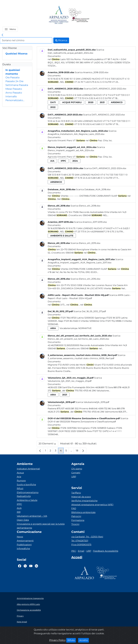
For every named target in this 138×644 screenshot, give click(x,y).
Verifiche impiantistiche (84, 501)
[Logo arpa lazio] (59, 15)
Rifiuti (20, 488)
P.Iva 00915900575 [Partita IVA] (81, 545)
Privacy (20, 616)
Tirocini (75, 524)
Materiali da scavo (81, 497)
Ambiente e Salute (27, 500)
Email (81, 551)
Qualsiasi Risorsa (16, 54)
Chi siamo (77, 469)
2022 (53, 107)
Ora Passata (12, 77)
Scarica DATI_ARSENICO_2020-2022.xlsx (105, 89)
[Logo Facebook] (20, 566)
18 (78, 451)
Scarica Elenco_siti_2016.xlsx (85, 279)
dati (53, 102)
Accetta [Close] (84, 640)
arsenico (117, 102)
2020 (91, 102)
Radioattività (24, 496)
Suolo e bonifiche (26, 485)
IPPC (19, 504)
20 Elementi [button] (48, 444)
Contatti (76, 473)
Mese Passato (14, 89)
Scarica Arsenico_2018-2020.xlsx (92, 72)
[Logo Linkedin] (36, 566)
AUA (19, 508)
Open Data (23, 520)
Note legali (22, 622)
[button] (10, 29)
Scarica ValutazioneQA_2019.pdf (92, 402)
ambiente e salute (62, 236)
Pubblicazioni (24, 545)
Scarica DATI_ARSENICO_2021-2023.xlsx (104, 115)
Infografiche (23, 549)
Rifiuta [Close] (72, 640)
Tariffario (76, 493)
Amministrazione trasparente (30, 598)
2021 (102, 102)
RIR (19, 512)
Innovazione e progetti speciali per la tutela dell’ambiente (41, 526)
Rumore (21, 481)
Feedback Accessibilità (106, 551)
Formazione (78, 520)
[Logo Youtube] (31, 566)
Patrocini (76, 516)
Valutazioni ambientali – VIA (32, 516)
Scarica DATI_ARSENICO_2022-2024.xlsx (105, 168)
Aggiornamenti (25, 541)
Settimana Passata (17, 85)
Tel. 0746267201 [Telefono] (80, 541)
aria (53, 328)
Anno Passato (14, 93)
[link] (2, 35)
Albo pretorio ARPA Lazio (28, 604)
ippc (63, 161)
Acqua (20, 473)
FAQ (74, 508)
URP (74, 477)
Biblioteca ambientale (83, 512)
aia (52, 161)
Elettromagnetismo (28, 492)
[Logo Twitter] (25, 566)
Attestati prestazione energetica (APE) (92, 505)
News (20, 537)
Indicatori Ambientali (28, 469)
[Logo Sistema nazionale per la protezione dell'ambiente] (79, 15)
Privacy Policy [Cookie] (57, 640)
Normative (85, 328)
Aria (19, 477)
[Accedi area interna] (77, 558)
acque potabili (72, 102)
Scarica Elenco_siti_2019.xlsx (85, 243)
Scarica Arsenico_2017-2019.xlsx (90, 222)
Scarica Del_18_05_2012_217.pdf (90, 311)
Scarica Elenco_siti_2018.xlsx (85, 206)
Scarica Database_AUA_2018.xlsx (93, 189)
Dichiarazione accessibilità (29, 610)
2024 (75, 161)
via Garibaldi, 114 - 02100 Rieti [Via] (87, 537)
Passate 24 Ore (14, 81)
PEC (74, 551)
